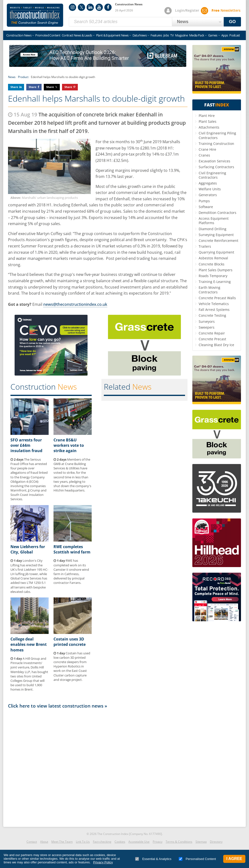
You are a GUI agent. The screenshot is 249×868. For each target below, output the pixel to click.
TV (172, 35)
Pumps (204, 201)
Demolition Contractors (218, 213)
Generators (208, 195)
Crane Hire (207, 149)
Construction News (19, 35)
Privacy (158, 842)
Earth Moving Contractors (209, 290)
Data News (140, 35)
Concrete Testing (212, 315)
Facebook (108, 7)
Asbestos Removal (213, 258)
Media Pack (197, 35)
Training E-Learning (215, 282)
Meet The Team (62, 842)
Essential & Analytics (153, 859)
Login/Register (187, 10)
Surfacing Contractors (216, 167)
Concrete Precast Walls (217, 298)
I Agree (234, 859)
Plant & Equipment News (112, 35)
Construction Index (35, 15)
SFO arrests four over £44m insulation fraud (26, 445)
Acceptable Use (139, 842)
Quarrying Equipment (216, 252)
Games (213, 35)
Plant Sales (208, 121)
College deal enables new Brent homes (29, 644)
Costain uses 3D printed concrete (70, 642)
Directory (216, 842)
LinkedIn (90, 7)
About (44, 842)
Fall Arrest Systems (214, 310)
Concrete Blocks (212, 264)
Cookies (120, 842)
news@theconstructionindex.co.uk (75, 304)
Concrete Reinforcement (218, 241)
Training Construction (216, 144)
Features (156, 35)
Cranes (204, 155)
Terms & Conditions (179, 842)
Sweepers (207, 327)
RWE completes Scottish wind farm (72, 549)
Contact (32, 842)
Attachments (209, 127)
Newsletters (226, 10)
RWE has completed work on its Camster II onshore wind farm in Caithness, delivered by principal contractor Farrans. (71, 572)
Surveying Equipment (216, 235)
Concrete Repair (212, 333)
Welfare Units (210, 189)
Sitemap (201, 842)
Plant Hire (207, 116)
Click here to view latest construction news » (58, 706)
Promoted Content (48, 35)
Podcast (235, 35)
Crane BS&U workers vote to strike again (69, 445)
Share (14, 87)
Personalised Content (197, 859)
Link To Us (83, 842)
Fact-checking (102, 842)
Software (206, 207)
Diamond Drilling (213, 229)
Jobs (166, 35)
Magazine (181, 35)
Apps (225, 35)
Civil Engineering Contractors (212, 175)
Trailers (205, 246)
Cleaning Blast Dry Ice (216, 345)
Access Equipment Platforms (214, 221)
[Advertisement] (98, 766)
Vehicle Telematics (214, 304)
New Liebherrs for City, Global (28, 549)
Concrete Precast (212, 339)
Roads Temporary (213, 276)
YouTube (99, 7)
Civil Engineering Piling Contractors (217, 135)
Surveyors (207, 321)
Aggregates (208, 183)
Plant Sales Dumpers (216, 270)
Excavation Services (214, 161)
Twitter (81, 7)
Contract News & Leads (77, 35)
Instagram (72, 7)
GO (232, 22)
